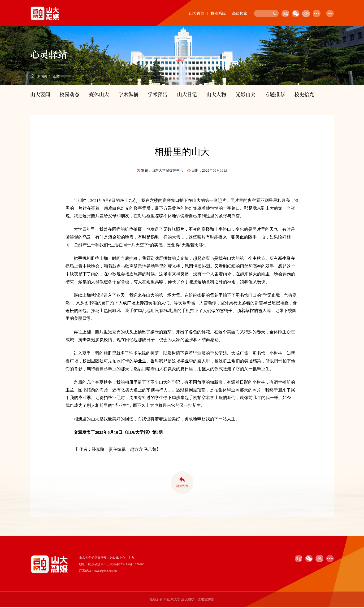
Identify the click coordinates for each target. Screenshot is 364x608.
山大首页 (197, 13)
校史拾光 (304, 94)
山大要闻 (40, 94)
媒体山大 (99, 94)
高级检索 (240, 13)
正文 (56, 76)
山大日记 (187, 94)
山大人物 (216, 94)
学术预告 (158, 94)
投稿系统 (218, 13)
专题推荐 (275, 94)
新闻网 (42, 76)
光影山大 (246, 94)
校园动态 (69, 94)
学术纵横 (128, 94)
